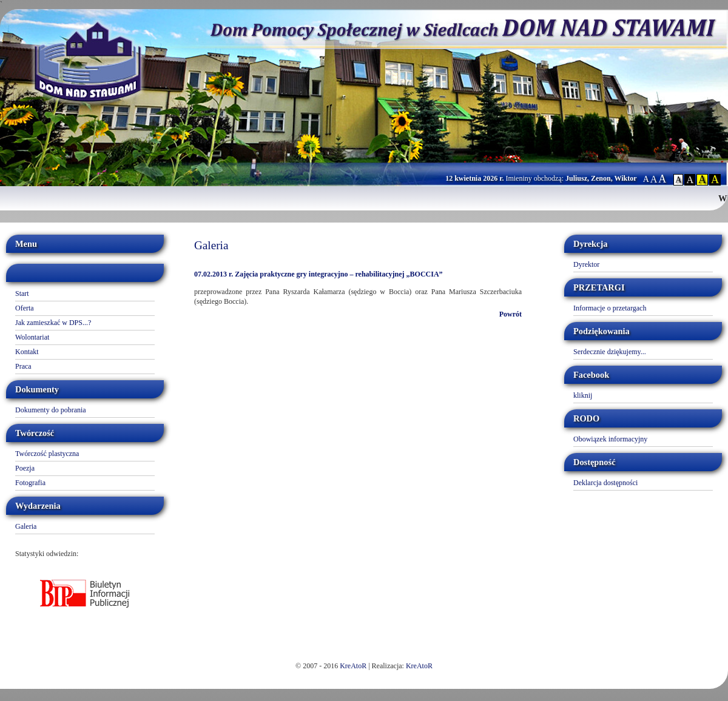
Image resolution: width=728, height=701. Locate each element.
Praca (23, 366)
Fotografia (30, 483)
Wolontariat (32, 337)
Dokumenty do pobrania (51, 410)
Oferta (25, 308)
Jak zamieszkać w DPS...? (53, 323)
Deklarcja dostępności (605, 483)
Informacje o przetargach (610, 308)
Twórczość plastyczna (47, 454)
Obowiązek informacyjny (610, 439)
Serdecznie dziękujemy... (610, 352)
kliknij (583, 395)
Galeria (26, 526)
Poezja (25, 468)
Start (22, 293)
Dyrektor (586, 264)
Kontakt (27, 352)
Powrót (511, 314)
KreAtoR (353, 666)
